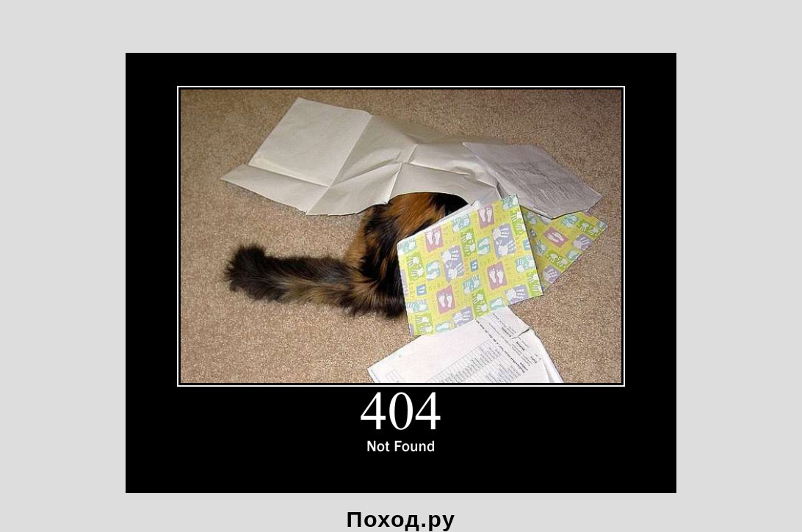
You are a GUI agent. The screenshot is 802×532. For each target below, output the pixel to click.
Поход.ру (401, 519)
